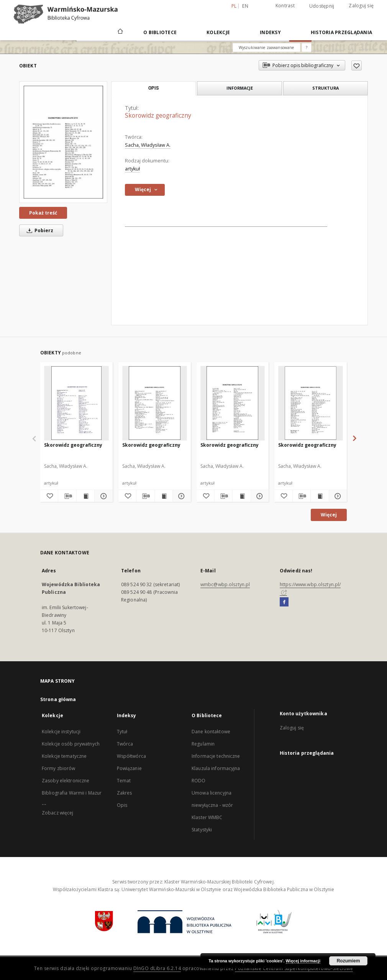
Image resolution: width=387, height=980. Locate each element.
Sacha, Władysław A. (148, 145)
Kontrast (285, 6)
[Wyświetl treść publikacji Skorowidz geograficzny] (85, 496)
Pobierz (39, 230)
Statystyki (202, 830)
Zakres (125, 793)
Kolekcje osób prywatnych (71, 744)
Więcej (329, 515)
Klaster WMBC (207, 817)
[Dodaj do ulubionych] (357, 66)
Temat (124, 781)
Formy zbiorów (59, 768)
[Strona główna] (120, 32)
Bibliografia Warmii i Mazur (72, 793)
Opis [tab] (153, 88)
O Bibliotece (160, 32)
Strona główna (58, 699)
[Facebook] (284, 602)
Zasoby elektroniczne (66, 781)
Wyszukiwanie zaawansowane (266, 48)
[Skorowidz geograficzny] (63, 142)
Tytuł (122, 732)
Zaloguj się (361, 6)
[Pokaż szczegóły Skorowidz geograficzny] (102, 496)
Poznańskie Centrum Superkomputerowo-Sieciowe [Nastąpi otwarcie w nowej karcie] (294, 968)
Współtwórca (131, 756)
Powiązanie (129, 768)
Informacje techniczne (216, 756)
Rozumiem (348, 961)
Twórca (125, 744)
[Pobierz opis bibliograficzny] (67, 496)
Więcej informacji (303, 961)
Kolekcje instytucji (61, 732)
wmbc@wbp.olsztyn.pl (225, 584)
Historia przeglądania (341, 32)
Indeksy (270, 32)
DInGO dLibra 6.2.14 (157, 968)
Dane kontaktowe (211, 732)
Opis (122, 805)
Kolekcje (218, 32)
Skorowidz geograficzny (73, 445)
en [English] (245, 6)
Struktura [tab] (326, 88)
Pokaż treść (43, 213)
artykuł (132, 169)
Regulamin (203, 744)
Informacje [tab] (240, 88)
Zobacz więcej (58, 813)
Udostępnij (322, 6)
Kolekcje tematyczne (64, 756)
